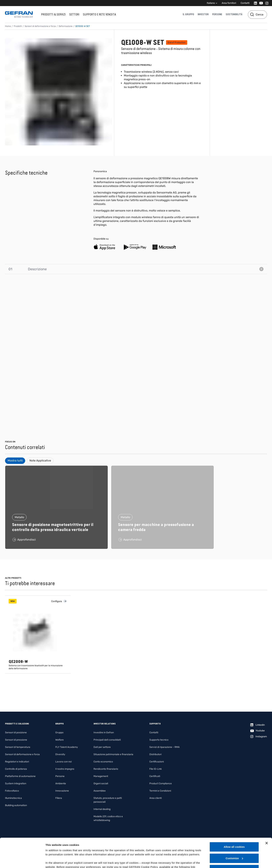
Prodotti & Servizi (53, 14)
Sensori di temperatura (18, 747)
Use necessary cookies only (234, 842)
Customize (234, 831)
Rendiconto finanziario (106, 769)
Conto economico (103, 762)
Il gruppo (188, 14)
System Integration (16, 783)
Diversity (60, 754)
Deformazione (66, 26)
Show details (54, 861)
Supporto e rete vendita (99, 14)
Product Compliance (161, 783)
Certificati (155, 776)
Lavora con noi (63, 762)
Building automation (16, 805)
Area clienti (156, 798)
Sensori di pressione (16, 740)
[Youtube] (260, 3)
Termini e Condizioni (160, 791)
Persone (217, 14)
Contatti (245, 3)
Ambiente (61, 783)
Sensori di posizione (16, 733)
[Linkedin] (254, 3)
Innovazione (62, 791)
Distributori (155, 754)
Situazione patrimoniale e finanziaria (113, 754)
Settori (74, 14)
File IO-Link (156, 769)
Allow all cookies (234, 819)
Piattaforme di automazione (20, 776)
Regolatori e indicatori (17, 762)
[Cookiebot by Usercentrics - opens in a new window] (22, 861)
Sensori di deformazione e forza (40, 26)
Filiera (59, 798)
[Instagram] (266, 3)
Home (8, 26)
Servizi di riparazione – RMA (164, 747)
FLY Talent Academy (67, 747)
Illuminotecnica (13, 798)
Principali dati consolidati (107, 740)
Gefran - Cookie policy (60, 844)
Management (101, 776)
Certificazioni (157, 762)
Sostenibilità (234, 14)
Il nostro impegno (65, 769)
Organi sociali (101, 783)
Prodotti (18, 26)
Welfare (59, 740)
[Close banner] (267, 816)
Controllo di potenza (16, 769)
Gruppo (59, 733)
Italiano (211, 3)
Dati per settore (102, 747)
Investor (203, 14)
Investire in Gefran (104, 733)
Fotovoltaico (12, 791)
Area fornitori (229, 3)
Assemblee (100, 791)
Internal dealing (102, 809)
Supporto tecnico (159, 740)
